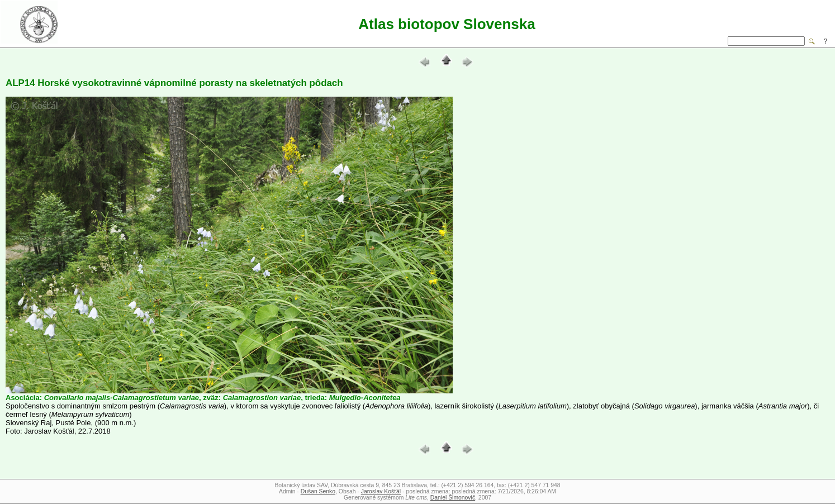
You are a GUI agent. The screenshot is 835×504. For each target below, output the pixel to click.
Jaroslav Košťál (381, 491)
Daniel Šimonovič (453, 498)
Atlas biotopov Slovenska (447, 24)
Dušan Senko (318, 491)
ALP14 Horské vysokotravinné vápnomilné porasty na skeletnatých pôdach (174, 83)
